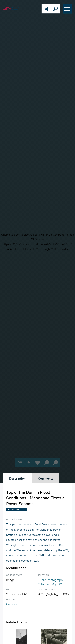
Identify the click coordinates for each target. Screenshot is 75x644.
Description (17, 478)
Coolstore (12, 604)
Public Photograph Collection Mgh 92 (50, 582)
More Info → (16, 509)
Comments (46, 478)
